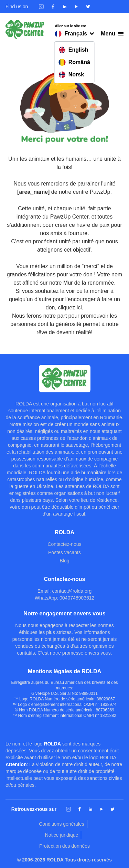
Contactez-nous (64, 544)
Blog (64, 561)
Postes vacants (64, 552)
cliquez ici (70, 308)
